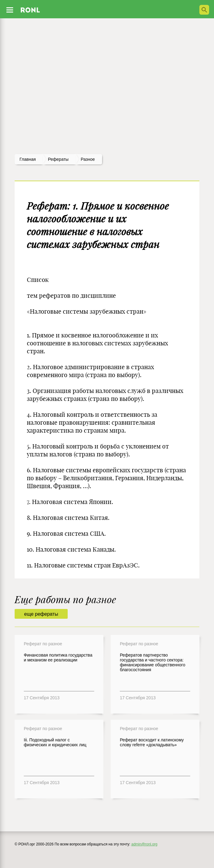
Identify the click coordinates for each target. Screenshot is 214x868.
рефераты (58, 159)
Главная (28, 159)
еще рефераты (41, 614)
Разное (88, 159)
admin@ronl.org (144, 844)
